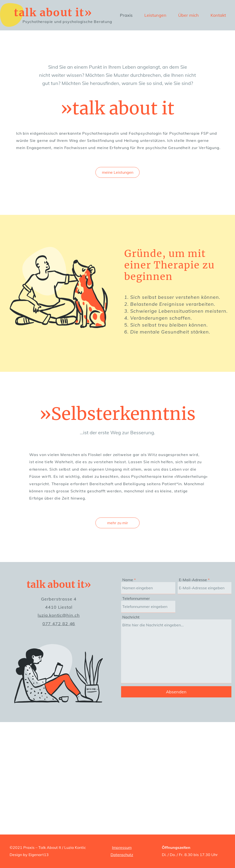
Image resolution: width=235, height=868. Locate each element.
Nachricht (131, 617)
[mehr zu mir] (117, 523)
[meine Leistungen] (117, 172)
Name (128, 580)
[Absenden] (176, 692)
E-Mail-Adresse (193, 580)
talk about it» (53, 13)
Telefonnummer (136, 598)
